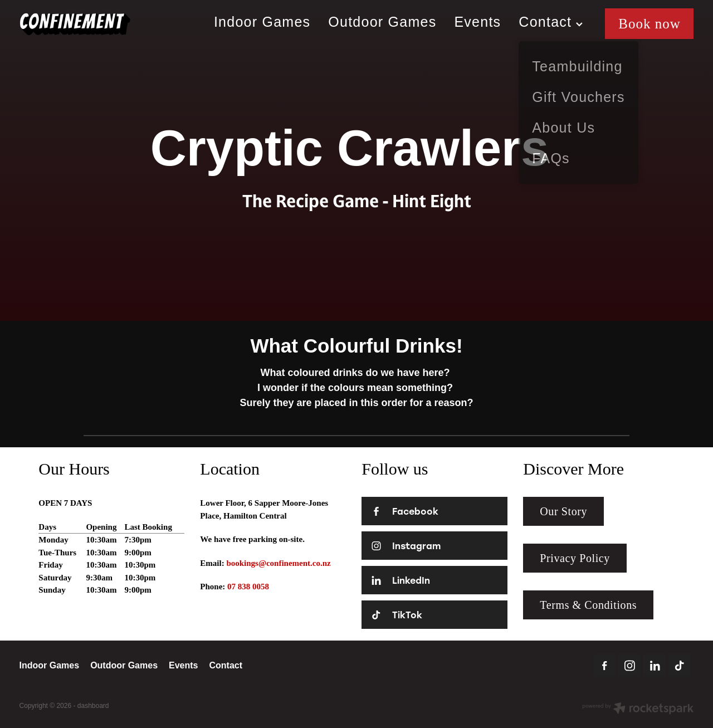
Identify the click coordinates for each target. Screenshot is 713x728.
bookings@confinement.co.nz (278, 563)
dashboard (93, 706)
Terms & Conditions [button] (588, 605)
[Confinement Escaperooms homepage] (87, 24)
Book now (649, 24)
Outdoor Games (382, 22)
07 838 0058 (248, 587)
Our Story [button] (563, 511)
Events (477, 22)
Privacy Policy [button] (575, 558)
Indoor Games (262, 22)
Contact (551, 22)
